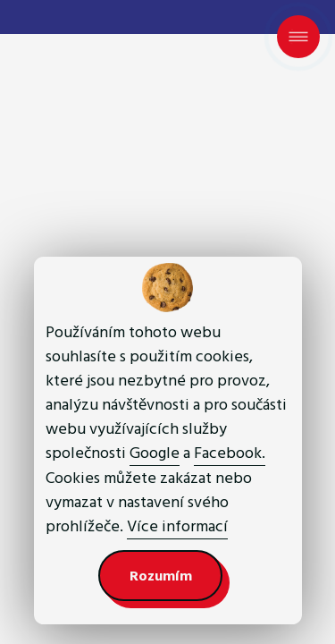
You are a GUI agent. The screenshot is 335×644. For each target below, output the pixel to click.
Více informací (177, 526)
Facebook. (230, 453)
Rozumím (161, 576)
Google (155, 453)
